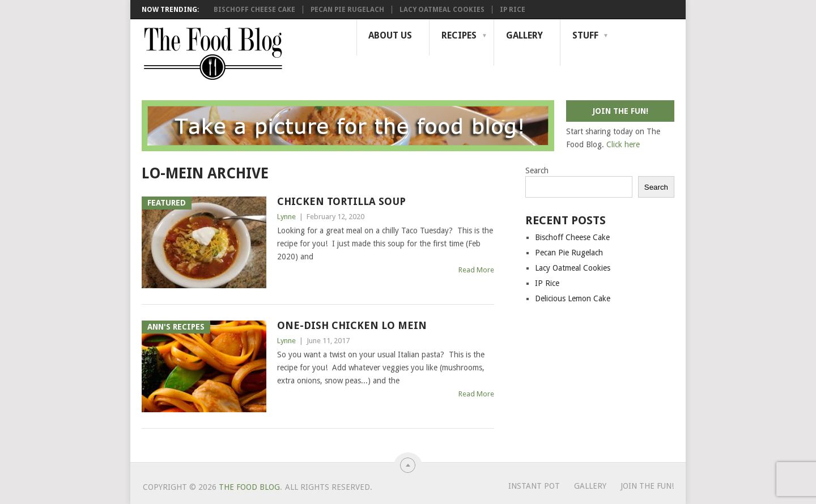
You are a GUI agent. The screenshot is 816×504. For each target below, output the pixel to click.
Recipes (459, 35)
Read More (476, 270)
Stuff (585, 35)
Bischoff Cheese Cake (254, 10)
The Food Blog (249, 487)
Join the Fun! (647, 486)
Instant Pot (534, 486)
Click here (623, 144)
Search (537, 170)
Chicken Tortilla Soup (341, 201)
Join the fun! (620, 111)
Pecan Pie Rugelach (347, 10)
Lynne (286, 217)
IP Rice (513, 10)
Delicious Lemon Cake (573, 298)
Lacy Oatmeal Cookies (442, 10)
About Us (390, 35)
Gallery (524, 35)
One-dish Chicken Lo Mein (352, 325)
